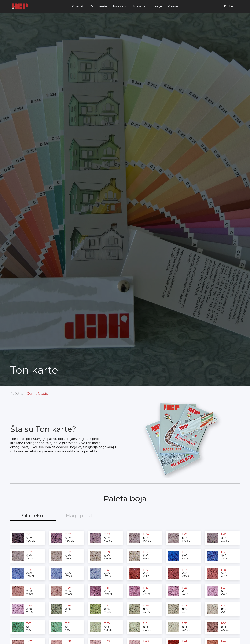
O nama (173, 6)
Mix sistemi (120, 6)
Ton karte (139, 6)
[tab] (33, 516)
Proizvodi (78, 6)
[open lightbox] (18, 538)
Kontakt (229, 6)
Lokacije (157, 6)
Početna (17, 394)
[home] (20, 6)
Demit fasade (98, 6)
